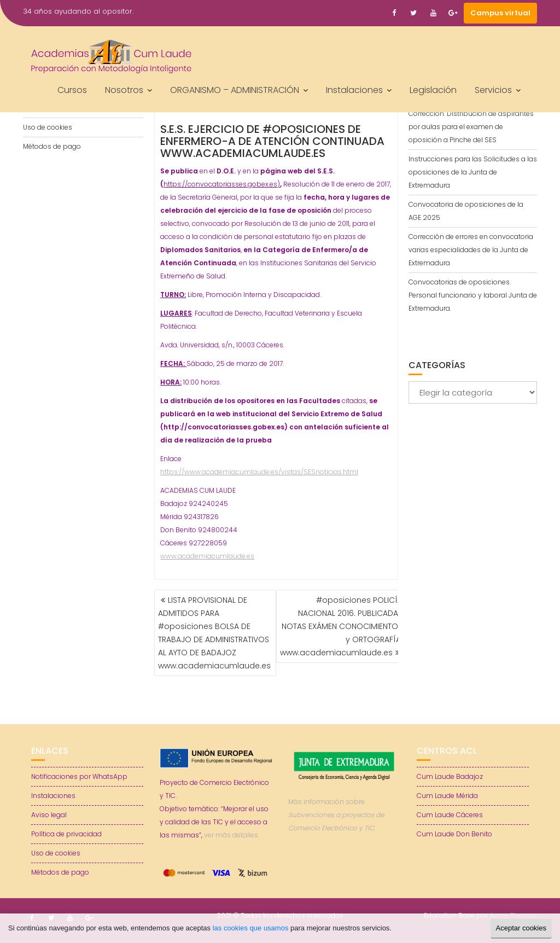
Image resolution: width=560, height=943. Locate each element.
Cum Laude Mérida (447, 796)
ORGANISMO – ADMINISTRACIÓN (235, 90)
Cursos (72, 90)
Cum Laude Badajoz (450, 776)
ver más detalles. (232, 835)
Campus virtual (500, 13)
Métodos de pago (52, 146)
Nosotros (124, 90)
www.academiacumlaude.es (207, 556)
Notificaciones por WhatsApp (79, 776)
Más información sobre (336, 815)
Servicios (493, 90)
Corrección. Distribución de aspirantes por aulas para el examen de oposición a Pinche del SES (471, 127)
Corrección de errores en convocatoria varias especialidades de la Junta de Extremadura (471, 250)
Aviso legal (49, 815)
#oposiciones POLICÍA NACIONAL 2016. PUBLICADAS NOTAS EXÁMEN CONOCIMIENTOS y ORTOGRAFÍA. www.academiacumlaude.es (341, 626)
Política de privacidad (66, 834)
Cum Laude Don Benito (454, 834)
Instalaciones (354, 90)
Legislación (433, 90)
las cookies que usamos (251, 928)
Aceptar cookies (521, 928)
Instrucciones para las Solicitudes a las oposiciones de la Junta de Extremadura (473, 172)
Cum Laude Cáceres (450, 815)
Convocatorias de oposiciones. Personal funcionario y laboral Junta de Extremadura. (473, 295)
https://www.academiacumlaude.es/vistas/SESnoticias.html (259, 472)
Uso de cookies (48, 127)
